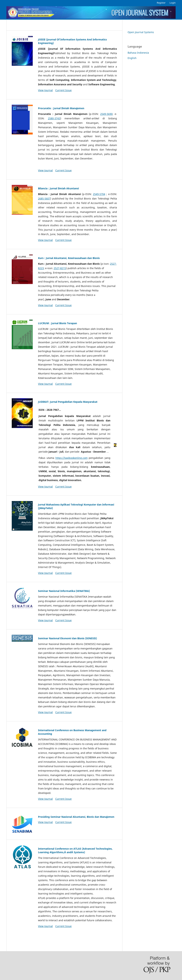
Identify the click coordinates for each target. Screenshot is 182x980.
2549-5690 (106, 114)
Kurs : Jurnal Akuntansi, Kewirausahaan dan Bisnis (69, 258)
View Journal (45, 90)
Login (173, 3)
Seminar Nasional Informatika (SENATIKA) (64, 591)
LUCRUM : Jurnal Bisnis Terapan (57, 323)
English (132, 58)
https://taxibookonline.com (72, 458)
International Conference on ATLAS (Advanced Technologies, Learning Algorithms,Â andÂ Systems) (75, 850)
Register (161, 3)
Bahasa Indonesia (138, 53)
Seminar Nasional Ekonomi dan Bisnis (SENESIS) (67, 638)
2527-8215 (60, 268)
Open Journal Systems (141, 32)
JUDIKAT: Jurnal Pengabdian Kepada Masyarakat (68, 402)
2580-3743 (54, 118)
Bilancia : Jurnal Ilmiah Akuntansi (58, 188)
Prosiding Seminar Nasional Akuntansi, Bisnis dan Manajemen (76, 817)
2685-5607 (44, 199)
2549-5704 (99, 194)
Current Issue (63, 90)
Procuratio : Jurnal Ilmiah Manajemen (61, 108)
